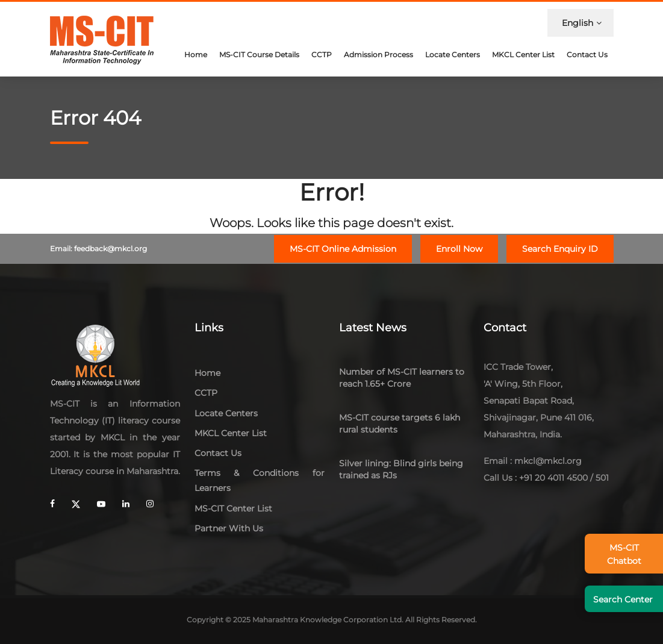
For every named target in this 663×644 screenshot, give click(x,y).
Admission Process (378, 55)
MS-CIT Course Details (259, 55)
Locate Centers (453, 55)
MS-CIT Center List (233, 508)
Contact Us (587, 55)
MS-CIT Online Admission (343, 249)
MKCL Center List (523, 55)
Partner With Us (229, 528)
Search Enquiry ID (560, 249)
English (582, 23)
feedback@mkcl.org (110, 249)
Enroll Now (459, 249)
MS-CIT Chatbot (624, 554)
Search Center (623, 599)
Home (196, 55)
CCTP (322, 55)
